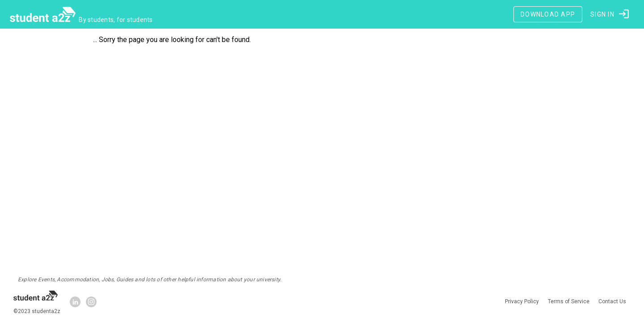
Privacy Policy (522, 302)
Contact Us (612, 302)
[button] (610, 14)
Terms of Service (569, 302)
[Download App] (548, 14)
